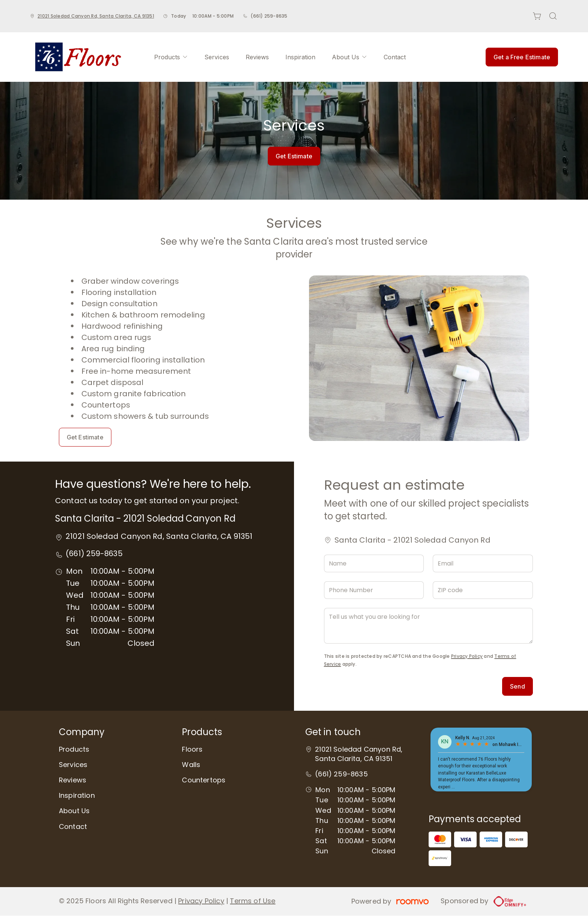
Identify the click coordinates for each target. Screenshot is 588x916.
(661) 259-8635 (269, 16)
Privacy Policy (467, 656)
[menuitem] (171, 57)
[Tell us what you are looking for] (428, 626)
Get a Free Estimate (522, 57)
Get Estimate (294, 156)
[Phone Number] (374, 590)
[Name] (374, 563)
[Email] (483, 563)
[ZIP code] (483, 590)
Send (517, 686)
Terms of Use (253, 901)
